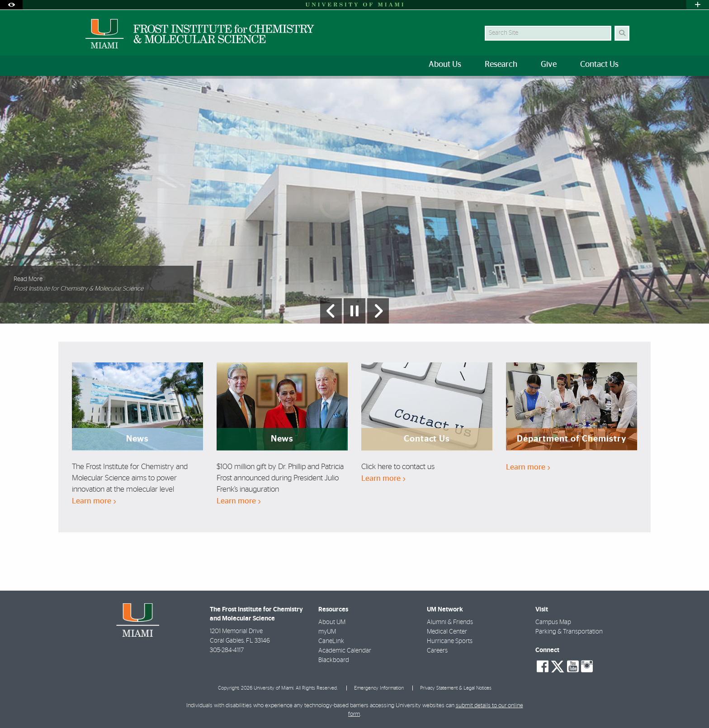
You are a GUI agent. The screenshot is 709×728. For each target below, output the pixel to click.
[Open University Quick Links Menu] (698, 5)
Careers (437, 651)
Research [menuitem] (501, 65)
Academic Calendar (345, 651)
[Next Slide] (378, 311)
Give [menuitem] (549, 65)
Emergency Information (379, 688)
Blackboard (334, 660)
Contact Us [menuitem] (599, 65)
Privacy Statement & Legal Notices (456, 688)
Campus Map (553, 622)
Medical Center (447, 632)
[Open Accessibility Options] (11, 5)
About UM (332, 622)
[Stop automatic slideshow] (354, 311)
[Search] (622, 33)
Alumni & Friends (450, 622)
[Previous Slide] (331, 311)
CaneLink (331, 641)
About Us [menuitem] (445, 65)
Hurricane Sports (450, 641)
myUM (327, 632)
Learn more (94, 501)
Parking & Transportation (569, 632)
